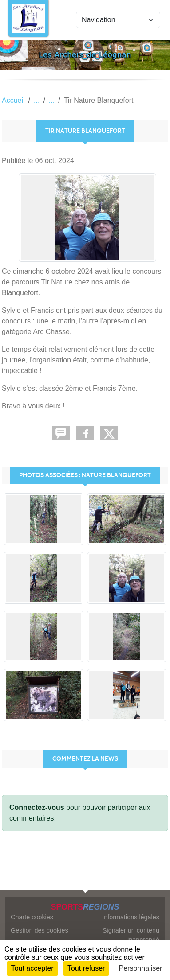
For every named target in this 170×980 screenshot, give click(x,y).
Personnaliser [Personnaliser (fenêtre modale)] (141, 968)
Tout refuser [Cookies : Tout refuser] (86, 968)
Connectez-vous (37, 807)
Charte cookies (32, 917)
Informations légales (131, 917)
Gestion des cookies (40, 930)
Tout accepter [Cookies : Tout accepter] (32, 968)
